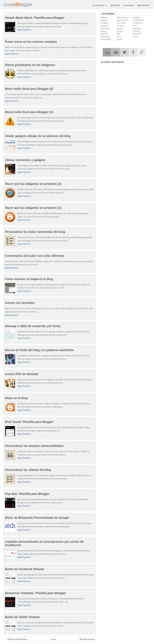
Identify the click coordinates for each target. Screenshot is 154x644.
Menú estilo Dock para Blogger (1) (29, 112)
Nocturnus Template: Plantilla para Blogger (35, 593)
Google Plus (142, 52)
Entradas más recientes (17, 639)
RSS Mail (116, 52)
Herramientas (100, 5)
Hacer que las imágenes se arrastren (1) (33, 208)
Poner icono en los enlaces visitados (31, 42)
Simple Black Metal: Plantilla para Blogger (35, 18)
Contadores (138, 23)
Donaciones (129, 5)
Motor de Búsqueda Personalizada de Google (37, 518)
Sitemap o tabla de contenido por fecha (33, 326)
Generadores (122, 20)
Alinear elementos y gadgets (25, 160)
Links (135, 26)
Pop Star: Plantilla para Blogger (27, 494)
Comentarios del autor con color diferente (35, 256)
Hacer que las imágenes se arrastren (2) (33, 184)
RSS (107, 52)
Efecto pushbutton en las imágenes (30, 65)
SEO (118, 34)
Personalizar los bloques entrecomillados (34, 446)
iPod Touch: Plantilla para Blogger (29, 422)
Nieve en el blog (16, 398)
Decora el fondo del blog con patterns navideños (39, 350)
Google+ (104, 23)
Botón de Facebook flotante (25, 569)
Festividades (106, 39)
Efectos (120, 31)
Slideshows (105, 36)
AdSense (104, 17)
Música (104, 31)
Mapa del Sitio (143, 5)
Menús (119, 28)
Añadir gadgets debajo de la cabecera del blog (38, 136)
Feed (119, 36)
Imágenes (105, 26)
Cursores (121, 26)
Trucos (136, 36)
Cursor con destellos (20, 303)
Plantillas (136, 31)
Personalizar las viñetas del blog (28, 470)
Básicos (104, 20)
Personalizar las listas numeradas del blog (35, 232)
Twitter (120, 39)
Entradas (104, 34)
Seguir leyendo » (24, 30)
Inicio (5, 12)
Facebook (137, 34)
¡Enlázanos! (115, 5)
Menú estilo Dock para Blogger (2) (29, 89)
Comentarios (138, 20)
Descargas (105, 28)
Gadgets (136, 17)
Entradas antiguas (87, 639)
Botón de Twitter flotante (22, 617)
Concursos (121, 23)
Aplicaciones (122, 17)
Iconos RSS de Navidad (22, 374)
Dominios (137, 28)
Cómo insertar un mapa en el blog (29, 279)
